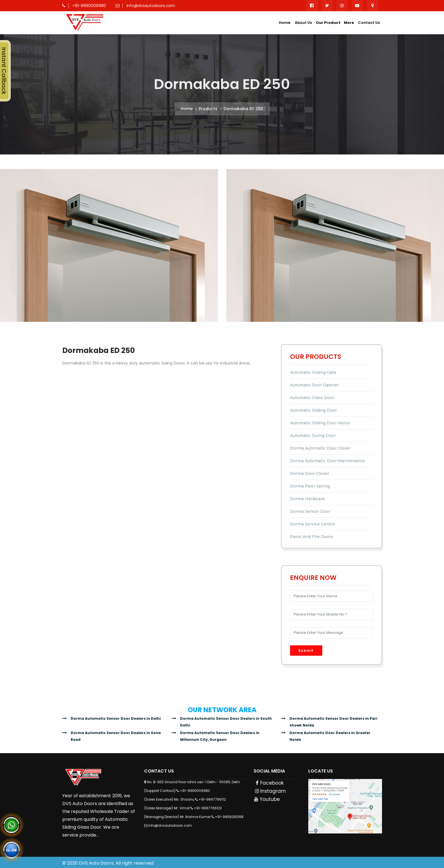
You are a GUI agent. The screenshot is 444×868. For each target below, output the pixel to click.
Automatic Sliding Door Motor (320, 423)
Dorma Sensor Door (310, 511)
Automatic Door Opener (314, 385)
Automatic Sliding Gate (313, 372)
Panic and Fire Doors (312, 537)
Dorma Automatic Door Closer (320, 448)
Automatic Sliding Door (313, 410)
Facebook (269, 783)
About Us (303, 23)
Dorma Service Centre (312, 524)
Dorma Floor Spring (310, 486)
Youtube (267, 799)
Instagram (270, 791)
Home (285, 23)
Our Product (328, 23)
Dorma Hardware (307, 499)
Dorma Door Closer (310, 473)
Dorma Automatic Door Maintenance (327, 461)
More (349, 23)
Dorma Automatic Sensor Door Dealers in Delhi (116, 718)
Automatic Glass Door (312, 398)
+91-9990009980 (195, 791)
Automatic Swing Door (313, 436)
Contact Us (369, 23)
